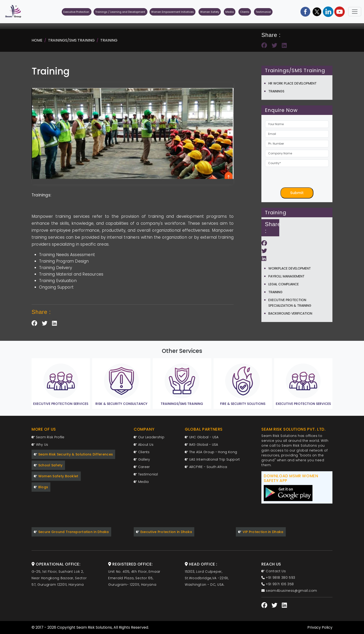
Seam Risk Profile (48, 437)
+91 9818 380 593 (278, 578)
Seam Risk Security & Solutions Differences (73, 454)
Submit (297, 193)
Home (37, 40)
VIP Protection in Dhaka (261, 532)
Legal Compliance (284, 284)
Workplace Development (290, 268)
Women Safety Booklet (56, 476)
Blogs (41, 487)
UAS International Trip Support (212, 459)
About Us (144, 445)
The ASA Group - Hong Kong (211, 452)
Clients (245, 12)
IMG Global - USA (201, 445)
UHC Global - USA (202, 437)
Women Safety (210, 12)
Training (109, 40)
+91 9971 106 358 (278, 584)
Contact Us (274, 571)
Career (142, 467)
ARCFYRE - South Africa (206, 467)
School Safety (48, 465)
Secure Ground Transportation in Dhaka (71, 532)
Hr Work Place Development (292, 83)
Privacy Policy (320, 627)
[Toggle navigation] (355, 12)
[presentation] (300, 178)
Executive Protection (77, 12)
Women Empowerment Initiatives (172, 12)
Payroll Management (286, 276)
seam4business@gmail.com (289, 591)
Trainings (276, 91)
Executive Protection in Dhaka (164, 532)
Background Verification (290, 313)
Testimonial (263, 12)
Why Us (40, 445)
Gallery (142, 459)
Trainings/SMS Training (71, 40)
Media (230, 12)
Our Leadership (149, 437)
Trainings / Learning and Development (120, 12)
